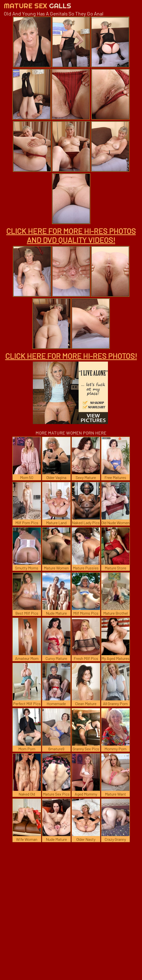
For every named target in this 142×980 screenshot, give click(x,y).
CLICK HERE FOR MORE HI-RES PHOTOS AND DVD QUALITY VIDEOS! (71, 235)
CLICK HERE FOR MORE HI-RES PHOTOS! (71, 356)
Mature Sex (37, 6)
